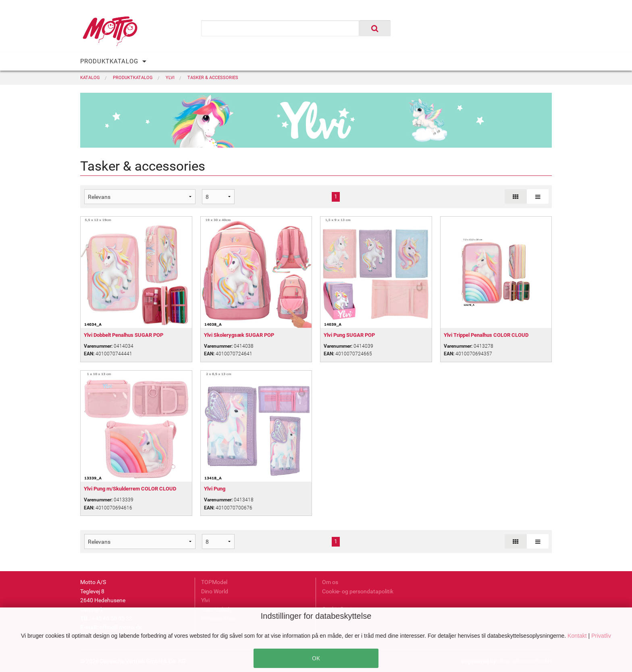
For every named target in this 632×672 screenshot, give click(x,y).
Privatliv (601, 636)
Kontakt (578, 636)
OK (316, 658)
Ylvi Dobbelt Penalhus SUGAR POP (124, 335)
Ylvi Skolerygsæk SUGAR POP (239, 335)
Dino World (215, 591)
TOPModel (214, 582)
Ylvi (205, 600)
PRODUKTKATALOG (109, 61)
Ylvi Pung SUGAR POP (349, 335)
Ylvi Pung (215, 489)
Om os (330, 582)
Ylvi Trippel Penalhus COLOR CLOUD (486, 335)
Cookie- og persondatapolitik (358, 591)
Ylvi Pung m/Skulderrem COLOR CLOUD (130, 489)
